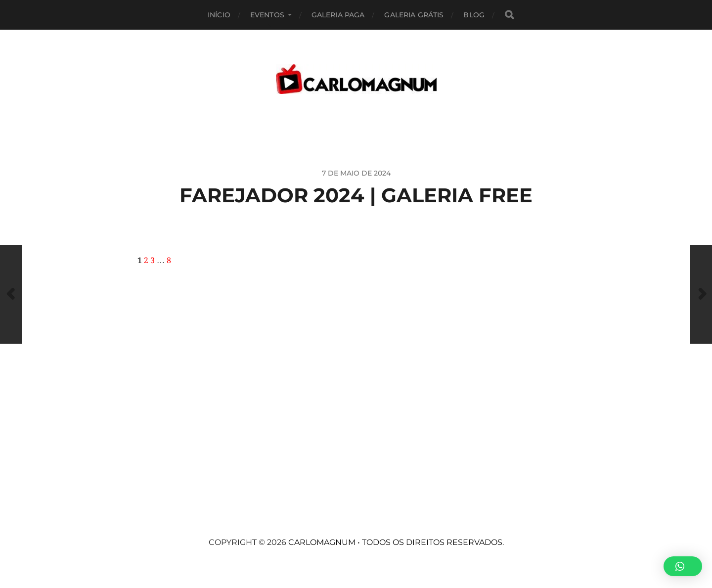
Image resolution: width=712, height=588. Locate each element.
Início (219, 15)
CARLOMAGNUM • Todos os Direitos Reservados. (396, 542)
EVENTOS (267, 15)
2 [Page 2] (146, 261)
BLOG (474, 15)
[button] (683, 566)
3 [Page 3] (153, 261)
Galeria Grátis (414, 15)
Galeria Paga (338, 15)
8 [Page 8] (169, 261)
